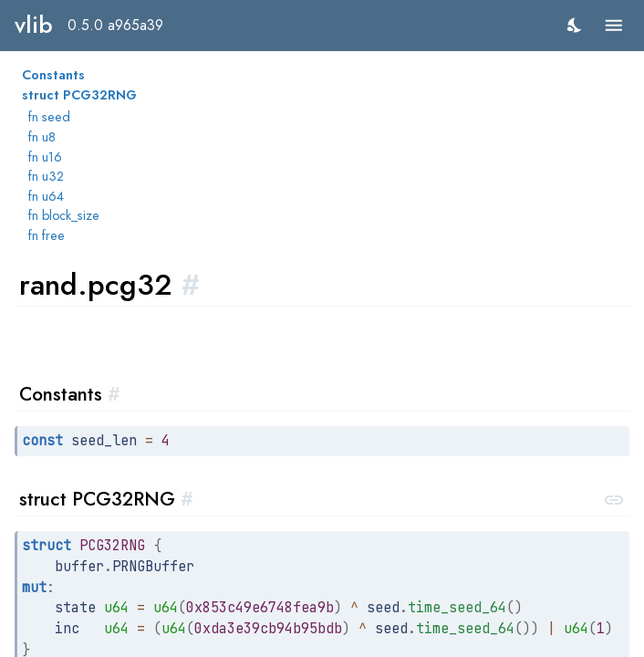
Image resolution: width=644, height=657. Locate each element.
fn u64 (46, 196)
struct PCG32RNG (79, 95)
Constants (53, 75)
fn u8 (42, 137)
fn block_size (64, 215)
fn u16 (45, 157)
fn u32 (46, 176)
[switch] (575, 25)
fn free (47, 235)
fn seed (49, 117)
